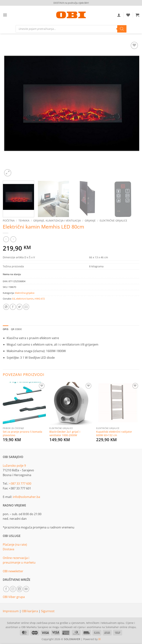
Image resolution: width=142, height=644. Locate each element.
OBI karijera (30, 611)
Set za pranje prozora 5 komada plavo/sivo (22, 433)
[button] (5, 15)
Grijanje (90, 220)
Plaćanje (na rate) (15, 545)
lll (99, 639)
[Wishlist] (128, 15)
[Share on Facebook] (13, 307)
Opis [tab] (6, 329)
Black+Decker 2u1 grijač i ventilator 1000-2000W (65, 433)
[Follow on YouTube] (26, 589)
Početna (9, 220)
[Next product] (6, 239)
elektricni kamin (25, 299)
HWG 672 (40, 299)
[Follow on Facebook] (6, 589)
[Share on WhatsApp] (6, 307)
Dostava (9, 549)
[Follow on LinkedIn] (20, 589)
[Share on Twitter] (20, 307)
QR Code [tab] (16, 329)
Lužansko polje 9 (14, 466)
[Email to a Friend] (26, 307)
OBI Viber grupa (14, 597)
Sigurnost (48, 611)
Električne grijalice (113, 220)
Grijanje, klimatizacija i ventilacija (57, 220)
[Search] (122, 29)
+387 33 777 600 (20, 484)
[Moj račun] (119, 15)
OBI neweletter (13, 571)
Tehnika (24, 220)
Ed (14, 299)
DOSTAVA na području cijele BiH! (71, 3)
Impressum (11, 611)
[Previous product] (13, 239)
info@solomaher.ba (26, 497)
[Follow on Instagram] (13, 589)
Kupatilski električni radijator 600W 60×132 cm (114, 433)
